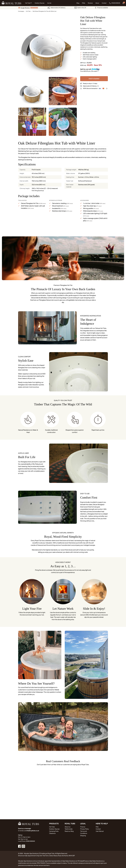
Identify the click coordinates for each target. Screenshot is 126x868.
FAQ (97, 827)
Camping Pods (54, 831)
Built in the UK (80, 8)
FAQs (83, 3)
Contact (104, 3)
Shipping (83, 836)
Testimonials (69, 829)
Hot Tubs (28, 11)
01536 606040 (115, 3)
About (97, 3)
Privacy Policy (84, 829)
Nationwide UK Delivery (56, 8)
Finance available (101, 8)
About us (67, 827)
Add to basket (94, 79)
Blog (78, 3)
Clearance (52, 833)
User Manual (100, 831)
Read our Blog (69, 831)
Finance (83, 827)
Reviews (90, 3)
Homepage (21, 11)
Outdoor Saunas (54, 829)
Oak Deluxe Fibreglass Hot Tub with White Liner (45, 11)
